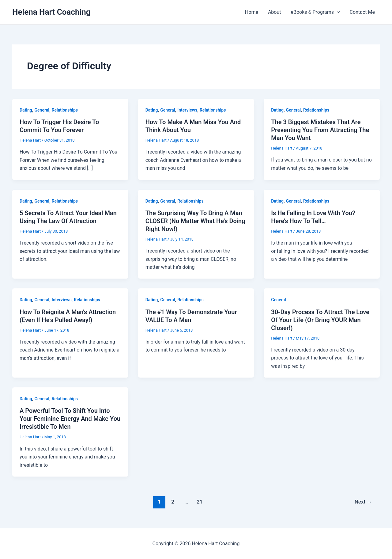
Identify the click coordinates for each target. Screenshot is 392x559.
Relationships (65, 110)
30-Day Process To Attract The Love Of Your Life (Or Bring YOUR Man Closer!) (320, 320)
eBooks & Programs (315, 12)
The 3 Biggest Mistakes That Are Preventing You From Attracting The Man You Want (320, 130)
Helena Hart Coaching (51, 12)
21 (200, 502)
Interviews (187, 110)
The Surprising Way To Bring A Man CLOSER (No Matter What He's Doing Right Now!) (195, 221)
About (275, 12)
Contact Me (362, 12)
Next (363, 502)
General (42, 110)
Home (252, 12)
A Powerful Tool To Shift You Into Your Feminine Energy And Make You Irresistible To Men (70, 419)
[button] (337, 12)
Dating (26, 110)
